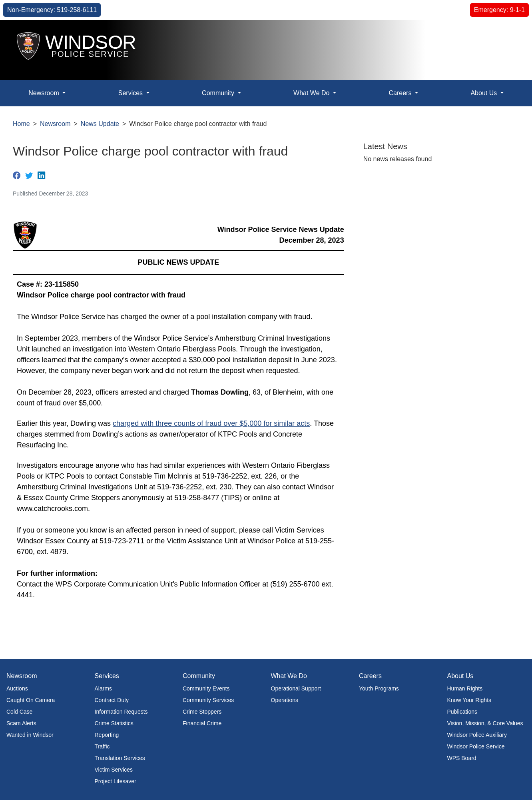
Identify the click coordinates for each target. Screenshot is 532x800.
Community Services (208, 700)
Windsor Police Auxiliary (477, 735)
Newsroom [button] (45, 93)
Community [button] (219, 93)
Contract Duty (112, 700)
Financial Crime (202, 723)
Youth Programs (379, 688)
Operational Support (296, 688)
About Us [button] (484, 93)
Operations (285, 700)
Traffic (102, 746)
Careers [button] (401, 93)
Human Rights (465, 688)
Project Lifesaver (116, 781)
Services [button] (132, 93)
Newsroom (55, 124)
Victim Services (114, 770)
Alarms (104, 688)
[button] (508, 35)
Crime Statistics (114, 723)
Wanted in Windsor (30, 735)
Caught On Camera (31, 700)
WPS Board (462, 758)
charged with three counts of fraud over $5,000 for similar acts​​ (211, 423)
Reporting (107, 735)
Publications (462, 712)
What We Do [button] (312, 93)
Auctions (17, 688)
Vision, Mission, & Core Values (485, 723)
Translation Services (120, 758)
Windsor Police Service (476, 746)
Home (21, 124)
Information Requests (121, 712)
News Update (100, 124)
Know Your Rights (469, 700)
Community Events (206, 688)
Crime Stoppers (202, 712)
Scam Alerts (21, 723)
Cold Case (19, 712)
